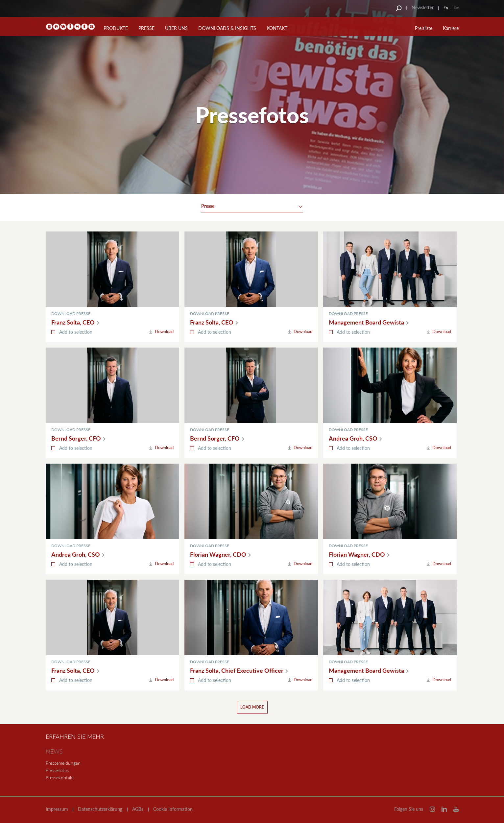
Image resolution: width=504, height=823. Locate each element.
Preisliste (424, 28)
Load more (252, 707)
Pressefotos (57, 770)
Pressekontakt (60, 777)
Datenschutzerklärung (100, 809)
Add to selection (76, 332)
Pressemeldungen (63, 763)
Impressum (57, 809)
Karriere (451, 28)
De (456, 8)
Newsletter (423, 7)
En (446, 8)
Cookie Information (173, 809)
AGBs (138, 809)
